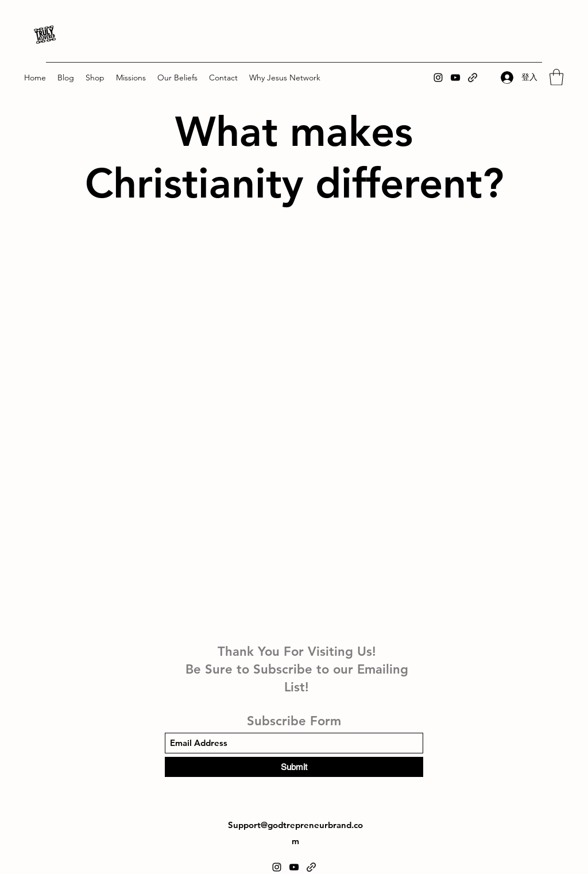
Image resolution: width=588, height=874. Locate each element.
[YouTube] (455, 78)
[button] (95, 78)
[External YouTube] (294, 315)
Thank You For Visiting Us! (297, 651)
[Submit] (294, 767)
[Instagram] (438, 78)
